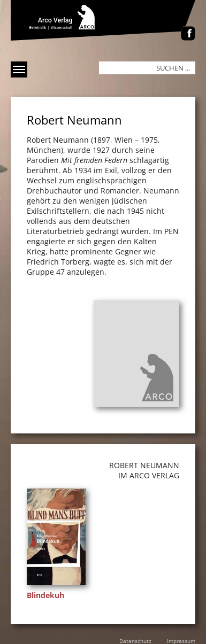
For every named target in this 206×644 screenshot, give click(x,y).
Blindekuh (45, 595)
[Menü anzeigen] (19, 69)
